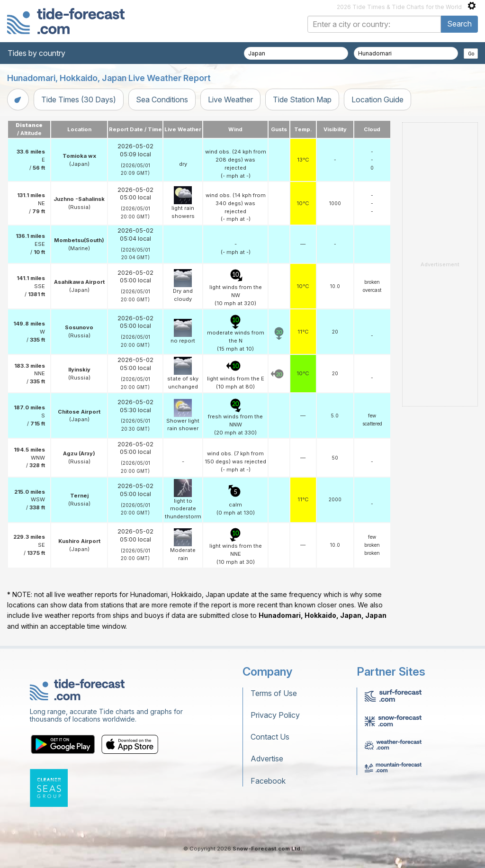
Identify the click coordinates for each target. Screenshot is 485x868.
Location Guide (377, 99)
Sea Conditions (162, 99)
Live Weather (230, 99)
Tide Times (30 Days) (79, 99)
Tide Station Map (302, 99)
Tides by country (36, 53)
